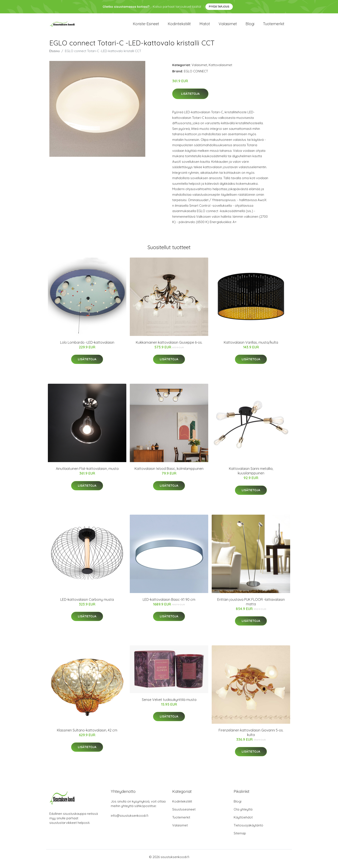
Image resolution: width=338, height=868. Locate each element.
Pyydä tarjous (219, 7)
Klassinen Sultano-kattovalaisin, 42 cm (87, 734)
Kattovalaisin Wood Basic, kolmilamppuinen (169, 472)
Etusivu (55, 55)
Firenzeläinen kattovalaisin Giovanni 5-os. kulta (251, 736)
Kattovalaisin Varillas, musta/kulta (251, 346)
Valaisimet (228, 26)
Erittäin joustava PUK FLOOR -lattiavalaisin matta (251, 605)
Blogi (250, 26)
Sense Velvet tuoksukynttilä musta (169, 703)
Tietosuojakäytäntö (248, 829)
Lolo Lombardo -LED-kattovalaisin (87, 346)
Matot (205, 26)
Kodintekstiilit (179, 26)
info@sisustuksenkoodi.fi (130, 819)
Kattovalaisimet (220, 69)
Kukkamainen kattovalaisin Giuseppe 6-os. (169, 346)
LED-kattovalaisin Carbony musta (87, 603)
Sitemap (240, 837)
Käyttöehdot (243, 821)
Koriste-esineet (146, 26)
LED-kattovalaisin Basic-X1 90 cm (169, 603)
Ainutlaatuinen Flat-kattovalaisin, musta (87, 472)
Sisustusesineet (184, 813)
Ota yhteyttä (243, 813)
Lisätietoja (190, 98)
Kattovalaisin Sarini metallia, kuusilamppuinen (251, 474)
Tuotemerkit (274, 26)
